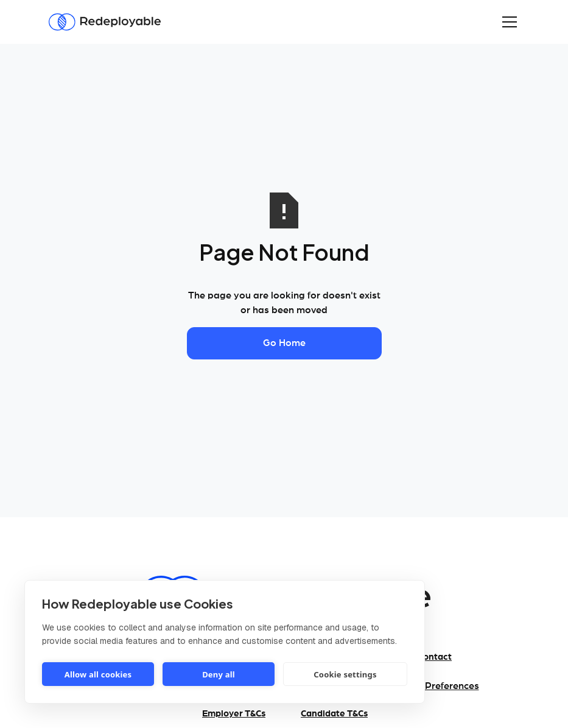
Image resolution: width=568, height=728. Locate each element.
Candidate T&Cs (334, 714)
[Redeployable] (105, 22)
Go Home (284, 343)
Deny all (219, 674)
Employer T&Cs (234, 714)
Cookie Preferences (435, 686)
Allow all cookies (98, 674)
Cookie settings (345, 674)
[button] (507, 22)
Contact (435, 657)
